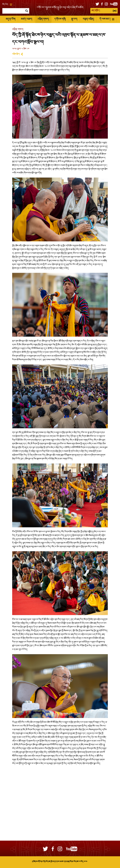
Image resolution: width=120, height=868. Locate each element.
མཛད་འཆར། (26, 19)
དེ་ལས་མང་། (107, 19)
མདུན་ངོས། (11, 19)
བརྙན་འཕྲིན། (88, 19)
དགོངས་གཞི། (60, 19)
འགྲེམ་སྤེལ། (16, 54)
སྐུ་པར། (74, 19)
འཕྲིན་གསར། (43, 19)
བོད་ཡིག (7, 5)
